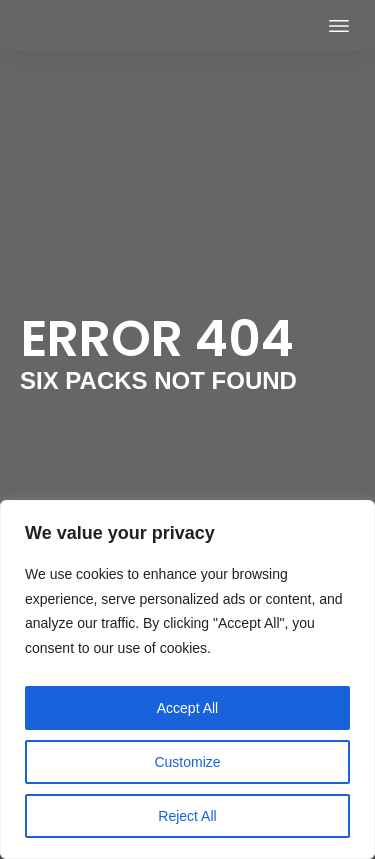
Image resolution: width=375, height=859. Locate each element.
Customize (187, 762)
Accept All (187, 708)
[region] (187, 679)
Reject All (187, 816)
